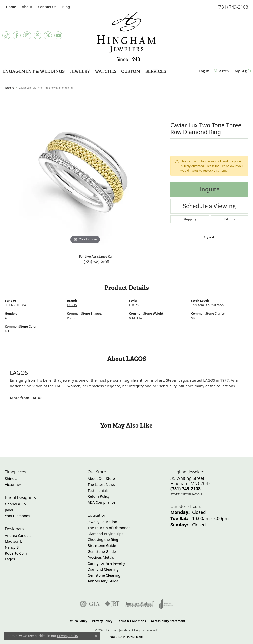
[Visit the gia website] (90, 604)
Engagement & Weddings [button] (34, 71)
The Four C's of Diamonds (109, 528)
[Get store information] (186, 494)
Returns (229, 219)
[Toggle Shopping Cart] (243, 71)
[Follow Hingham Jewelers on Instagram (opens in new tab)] (27, 35)
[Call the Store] (185, 489)
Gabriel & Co (15, 504)
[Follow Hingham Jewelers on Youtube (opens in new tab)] (58, 35)
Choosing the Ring (103, 540)
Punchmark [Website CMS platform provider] (135, 637)
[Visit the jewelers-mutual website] (140, 604)
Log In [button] (204, 72)
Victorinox (13, 484)
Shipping (190, 219)
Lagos (10, 559)
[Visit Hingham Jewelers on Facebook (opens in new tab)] (17, 35)
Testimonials (98, 490)
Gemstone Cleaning (104, 575)
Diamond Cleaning (103, 569)
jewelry (10, 88)
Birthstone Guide (102, 546)
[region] (85, 171)
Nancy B (12, 547)
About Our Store (101, 479)
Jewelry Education (102, 522)
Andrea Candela (18, 535)
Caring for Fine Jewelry (106, 563)
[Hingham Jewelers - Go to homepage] (126, 36)
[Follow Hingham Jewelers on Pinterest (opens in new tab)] (38, 35)
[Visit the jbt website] (113, 604)
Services (156, 71)
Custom (131, 71)
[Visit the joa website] (166, 604)
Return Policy (99, 496)
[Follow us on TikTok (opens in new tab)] (6, 35)
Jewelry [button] (80, 71)
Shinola (11, 479)
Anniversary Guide (103, 581)
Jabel (9, 510)
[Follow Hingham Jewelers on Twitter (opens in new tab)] (48, 35)
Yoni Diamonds (18, 516)
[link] (10, 7)
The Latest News (101, 484)
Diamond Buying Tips (105, 534)
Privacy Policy (102, 621)
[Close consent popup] (96, 636)
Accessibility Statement (168, 621)
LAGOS (72, 305)
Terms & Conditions (132, 621)
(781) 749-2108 (96, 262)
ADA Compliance (101, 502)
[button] (27, 7)
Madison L (13, 541)
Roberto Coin (16, 553)
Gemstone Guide (102, 551)
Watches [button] (106, 71)
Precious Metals (101, 557)
